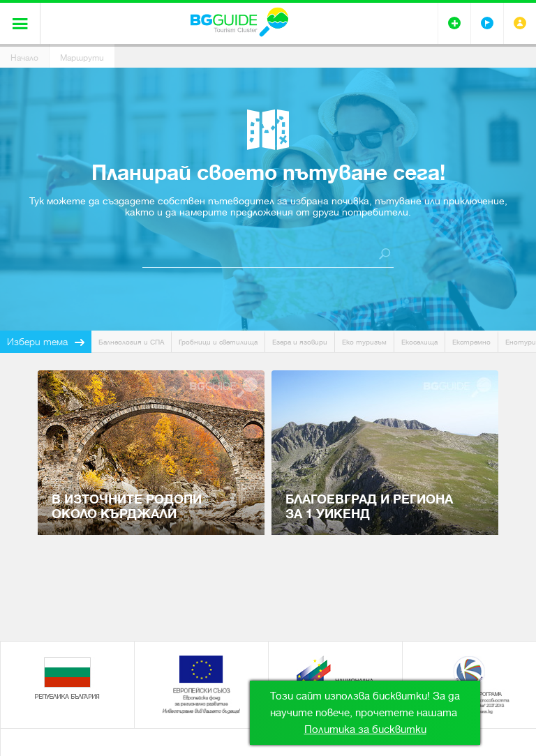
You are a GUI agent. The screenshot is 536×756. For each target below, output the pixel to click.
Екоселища (419, 342)
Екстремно (471, 342)
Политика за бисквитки (365, 729)
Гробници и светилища (218, 342)
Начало (24, 58)
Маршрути (82, 58)
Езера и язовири (300, 342)
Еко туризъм (364, 342)
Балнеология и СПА (131, 342)
